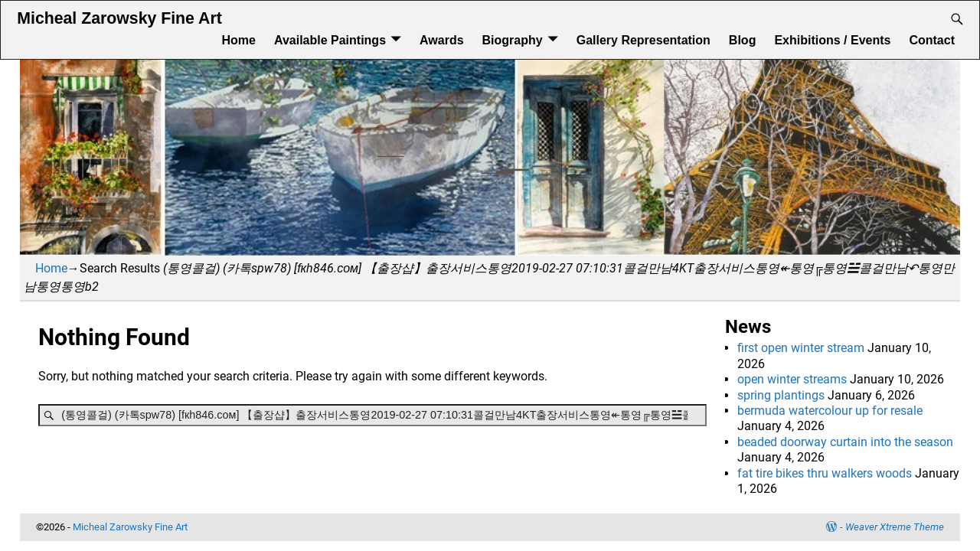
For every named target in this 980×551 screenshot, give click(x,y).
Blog (743, 40)
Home (238, 40)
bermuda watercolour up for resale (830, 411)
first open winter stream (801, 348)
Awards (442, 40)
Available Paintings (330, 40)
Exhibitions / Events (832, 40)
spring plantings (781, 395)
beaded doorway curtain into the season (845, 442)
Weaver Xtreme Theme (895, 527)
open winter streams (792, 379)
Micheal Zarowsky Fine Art (119, 18)
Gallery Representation (644, 40)
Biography (513, 40)
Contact (932, 40)
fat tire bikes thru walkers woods (825, 473)
